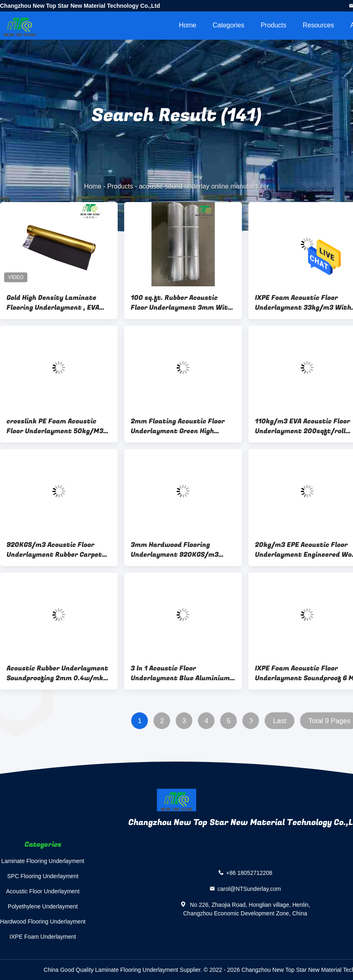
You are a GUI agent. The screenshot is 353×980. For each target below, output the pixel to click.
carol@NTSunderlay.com (249, 889)
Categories (229, 25)
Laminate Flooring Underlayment (43, 861)
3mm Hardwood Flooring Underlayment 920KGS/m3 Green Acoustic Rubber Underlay (183, 550)
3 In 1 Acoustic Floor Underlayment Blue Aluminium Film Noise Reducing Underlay (180, 673)
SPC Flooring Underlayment (43, 876)
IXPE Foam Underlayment (43, 937)
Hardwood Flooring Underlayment (43, 922)
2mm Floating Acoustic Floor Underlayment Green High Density (178, 426)
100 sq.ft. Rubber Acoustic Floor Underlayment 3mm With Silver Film (181, 303)
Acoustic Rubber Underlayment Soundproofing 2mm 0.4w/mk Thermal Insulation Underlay (57, 673)
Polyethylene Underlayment (43, 906)
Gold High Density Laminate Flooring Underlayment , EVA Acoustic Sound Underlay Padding (53, 303)
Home (188, 25)
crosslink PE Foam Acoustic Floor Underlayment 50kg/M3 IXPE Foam (55, 426)
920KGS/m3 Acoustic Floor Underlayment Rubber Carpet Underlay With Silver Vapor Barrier (54, 550)
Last (279, 721)
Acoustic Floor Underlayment (43, 891)
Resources (318, 25)
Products (274, 25)
